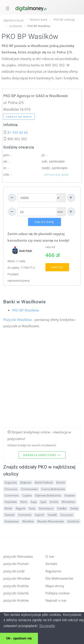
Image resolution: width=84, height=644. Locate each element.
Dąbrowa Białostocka (48, 495)
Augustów (11, 482)
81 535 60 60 (18, 132)
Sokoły (74, 508)
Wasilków (28, 521)
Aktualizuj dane (57, 175)
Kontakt (51, 564)
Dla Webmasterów (59, 578)
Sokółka (62, 508)
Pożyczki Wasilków (18, 320)
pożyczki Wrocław (17, 578)
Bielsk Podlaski (44, 482)
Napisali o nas (56, 600)
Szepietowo (12, 521)
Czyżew (27, 495)
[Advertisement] (41, 386)
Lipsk (43, 502)
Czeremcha (12, 495)
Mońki (8, 508)
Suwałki (52, 515)
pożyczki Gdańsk (16, 593)
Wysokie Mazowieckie (51, 521)
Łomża (54, 502)
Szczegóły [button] (47, 626)
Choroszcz (11, 489)
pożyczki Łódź (14, 571)
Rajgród (21, 508)
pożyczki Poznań (16, 564)
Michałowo (68, 502)
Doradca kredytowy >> (42, 455)
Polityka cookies (58, 593)
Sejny (32, 508)
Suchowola (25, 515)
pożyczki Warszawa (18, 556)
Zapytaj (57, 267)
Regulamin (53, 571)
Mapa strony (55, 586)
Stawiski (10, 515)
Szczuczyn (67, 515)
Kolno (24, 502)
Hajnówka (11, 502)
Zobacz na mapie (19, 117)
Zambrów (73, 521)
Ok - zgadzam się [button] (19, 638)
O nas (50, 556)
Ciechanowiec (29, 489)
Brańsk (61, 482)
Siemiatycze (46, 508)
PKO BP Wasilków (26, 310)
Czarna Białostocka (53, 489)
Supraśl (39, 515)
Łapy (34, 502)
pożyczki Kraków (16, 586)
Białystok (26, 482)
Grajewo (70, 495)
